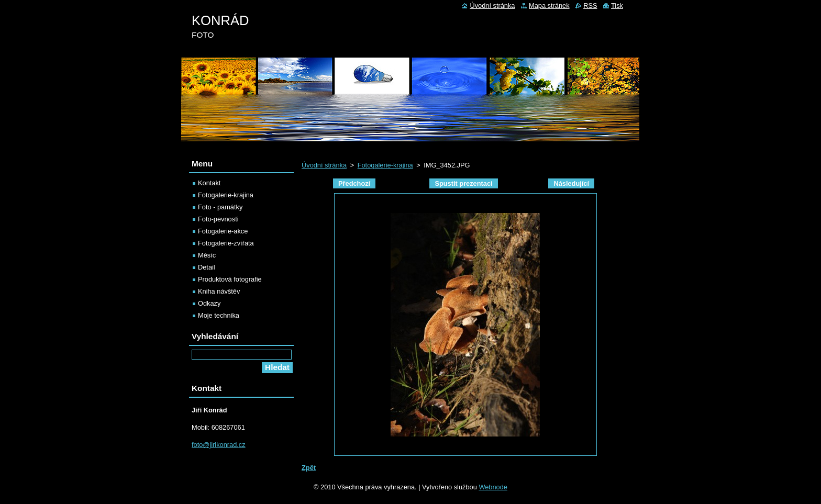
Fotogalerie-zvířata (226, 243)
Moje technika (219, 315)
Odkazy (209, 303)
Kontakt (209, 183)
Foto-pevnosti (218, 219)
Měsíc (207, 255)
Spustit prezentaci (463, 183)
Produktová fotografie (230, 279)
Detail (207, 267)
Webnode (493, 487)
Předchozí (354, 183)
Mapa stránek (549, 5)
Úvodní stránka (324, 165)
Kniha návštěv (219, 291)
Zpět (309, 468)
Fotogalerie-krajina (385, 165)
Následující (571, 183)
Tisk (617, 5)
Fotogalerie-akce (223, 231)
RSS (590, 5)
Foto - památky (220, 207)
